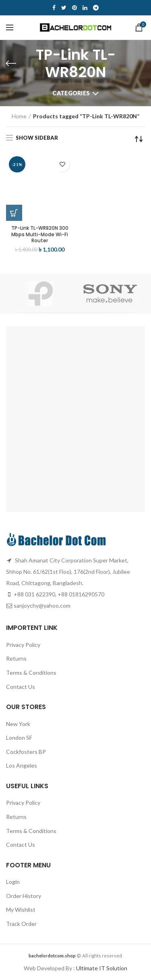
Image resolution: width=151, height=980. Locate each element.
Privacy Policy (23, 645)
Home (19, 116)
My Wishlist (21, 910)
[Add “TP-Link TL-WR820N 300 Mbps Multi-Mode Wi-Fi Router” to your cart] (14, 213)
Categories (71, 93)
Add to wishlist (63, 165)
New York (18, 724)
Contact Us (21, 687)
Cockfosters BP (26, 752)
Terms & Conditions (31, 673)
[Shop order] (139, 139)
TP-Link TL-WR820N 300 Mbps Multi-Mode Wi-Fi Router (40, 234)
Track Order (21, 924)
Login (13, 882)
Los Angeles (22, 765)
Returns (16, 658)
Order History (24, 896)
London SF (19, 738)
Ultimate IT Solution (101, 968)
